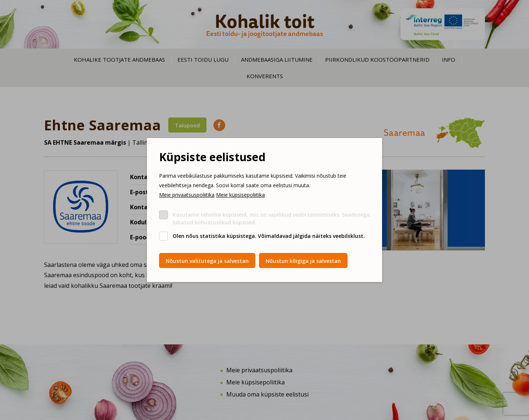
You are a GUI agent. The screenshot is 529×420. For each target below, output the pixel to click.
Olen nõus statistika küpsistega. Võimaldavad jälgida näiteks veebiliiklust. (269, 236)
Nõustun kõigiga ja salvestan (303, 261)
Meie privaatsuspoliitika (187, 195)
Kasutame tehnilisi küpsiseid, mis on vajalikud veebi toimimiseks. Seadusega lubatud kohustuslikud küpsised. (271, 218)
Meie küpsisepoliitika (240, 195)
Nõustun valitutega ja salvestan (207, 261)
